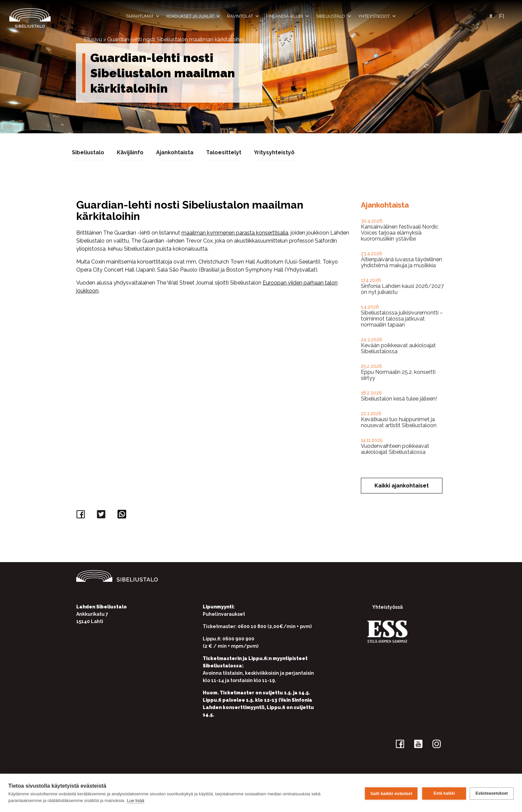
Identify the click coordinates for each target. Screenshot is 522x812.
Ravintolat (243, 16)
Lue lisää (135, 801)
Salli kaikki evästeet (390, 793)
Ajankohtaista (175, 152)
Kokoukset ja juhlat (193, 16)
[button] (491, 16)
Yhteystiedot (377, 16)
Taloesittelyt (224, 152)
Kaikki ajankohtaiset (402, 485)
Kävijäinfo (130, 152)
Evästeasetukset (492, 793)
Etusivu (93, 39)
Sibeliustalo (334, 16)
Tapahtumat (143, 16)
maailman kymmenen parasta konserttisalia (235, 232)
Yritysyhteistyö (274, 152)
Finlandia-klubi (288, 16)
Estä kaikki (443, 793)
